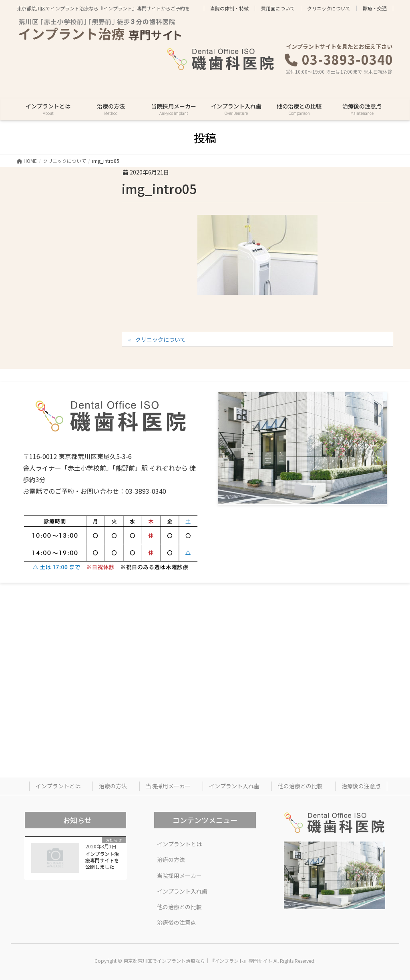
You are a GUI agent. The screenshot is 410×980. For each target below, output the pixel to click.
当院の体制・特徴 (229, 8)
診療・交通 (375, 8)
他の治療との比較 (300, 786)
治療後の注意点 (361, 786)
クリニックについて (329, 8)
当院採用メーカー (168, 786)
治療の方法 (113, 786)
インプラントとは (58, 786)
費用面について (278, 8)
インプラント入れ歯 (234, 786)
